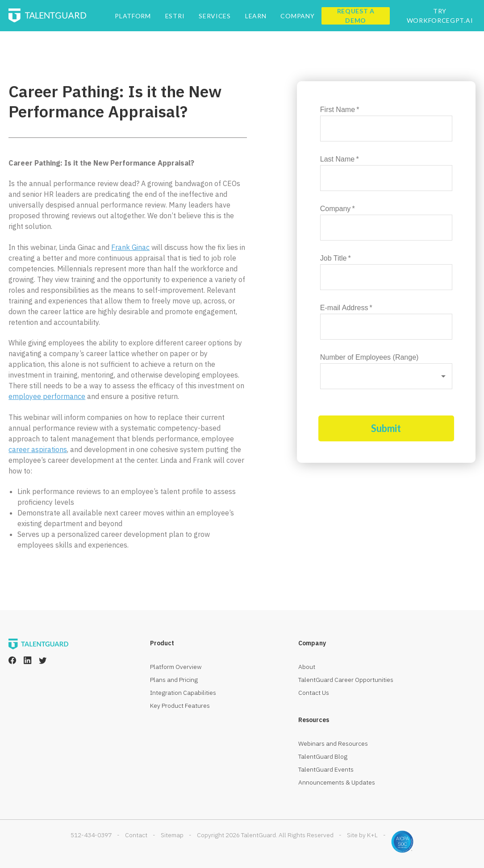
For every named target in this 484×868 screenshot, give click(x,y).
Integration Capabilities (183, 693)
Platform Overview (176, 667)
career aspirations (38, 449)
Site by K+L (362, 835)
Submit (386, 428)
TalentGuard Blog (323, 756)
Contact (136, 835)
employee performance (47, 396)
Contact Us (314, 693)
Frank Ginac (130, 247)
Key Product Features (180, 706)
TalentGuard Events (326, 769)
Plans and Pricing (174, 680)
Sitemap (172, 835)
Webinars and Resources (333, 743)
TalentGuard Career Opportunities (346, 680)
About (307, 667)
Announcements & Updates (337, 782)
